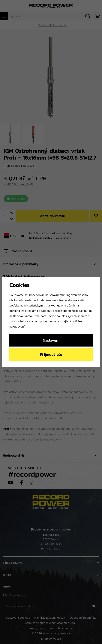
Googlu (46, 311)
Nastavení (51, 340)
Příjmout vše (51, 354)
